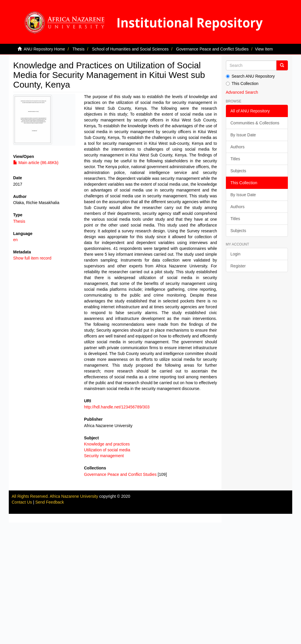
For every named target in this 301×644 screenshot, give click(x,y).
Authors (238, 147)
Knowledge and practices (107, 444)
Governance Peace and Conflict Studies (212, 49)
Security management (104, 456)
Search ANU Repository (250, 76)
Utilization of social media (107, 450)
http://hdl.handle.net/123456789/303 (117, 407)
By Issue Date (243, 135)
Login (236, 254)
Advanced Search (242, 92)
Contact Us (22, 502)
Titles (235, 159)
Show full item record (32, 258)
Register (238, 266)
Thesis (78, 49)
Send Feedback (50, 502)
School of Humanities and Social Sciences (130, 49)
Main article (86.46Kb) (36, 163)
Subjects (238, 171)
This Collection (242, 83)
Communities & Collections (255, 123)
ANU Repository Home (44, 49)
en (15, 240)
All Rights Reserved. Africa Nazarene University (56, 496)
